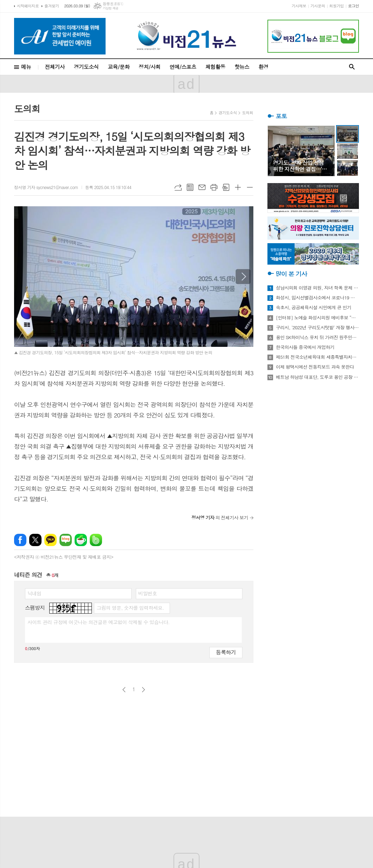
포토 (281, 116)
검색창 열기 (352, 67)
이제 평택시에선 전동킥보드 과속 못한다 (315, 367)
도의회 (248, 113)
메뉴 (26, 67)
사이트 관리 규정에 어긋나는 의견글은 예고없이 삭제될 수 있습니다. (99, 622)
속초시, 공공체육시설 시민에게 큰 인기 (314, 307)
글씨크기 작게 (250, 187)
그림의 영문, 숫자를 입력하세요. (130, 608)
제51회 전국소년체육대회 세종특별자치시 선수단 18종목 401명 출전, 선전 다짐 (317, 357)
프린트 (214, 187)
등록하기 (226, 652)
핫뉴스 (242, 67)
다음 (143, 690)
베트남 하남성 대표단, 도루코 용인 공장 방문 (317, 377)
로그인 (353, 6)
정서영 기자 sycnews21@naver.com (46, 187)
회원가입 (337, 6)
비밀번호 (148, 593)
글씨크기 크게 (238, 187)
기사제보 (299, 6)
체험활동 (215, 67)
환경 (263, 67)
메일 (202, 187)
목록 (190, 187)
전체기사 (55, 67)
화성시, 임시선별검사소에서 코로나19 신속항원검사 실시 (317, 298)
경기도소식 (86, 67)
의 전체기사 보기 (220, 517)
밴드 (96, 540)
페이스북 (20, 540)
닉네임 (34, 593)
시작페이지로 (28, 6)
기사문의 (318, 6)
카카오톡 (50, 540)
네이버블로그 (66, 540)
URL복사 (178, 187)
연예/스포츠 (183, 67)
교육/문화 (119, 67)
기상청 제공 (111, 8)
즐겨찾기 (52, 6)
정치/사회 (150, 67)
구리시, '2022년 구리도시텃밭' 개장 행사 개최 (317, 328)
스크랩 (226, 187)
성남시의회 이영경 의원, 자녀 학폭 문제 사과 (317, 288)
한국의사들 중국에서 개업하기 (305, 347)
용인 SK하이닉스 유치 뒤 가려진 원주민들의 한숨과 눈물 (317, 337)
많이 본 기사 (291, 274)
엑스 (35, 540)
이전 (124, 690)
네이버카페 (81, 540)
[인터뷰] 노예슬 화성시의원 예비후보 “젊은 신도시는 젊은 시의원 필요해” (317, 318)
